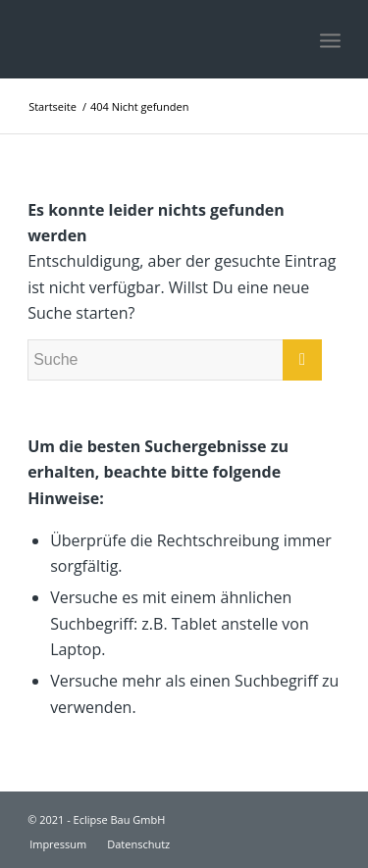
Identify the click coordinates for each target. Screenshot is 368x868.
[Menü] (330, 39)
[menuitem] (58, 844)
